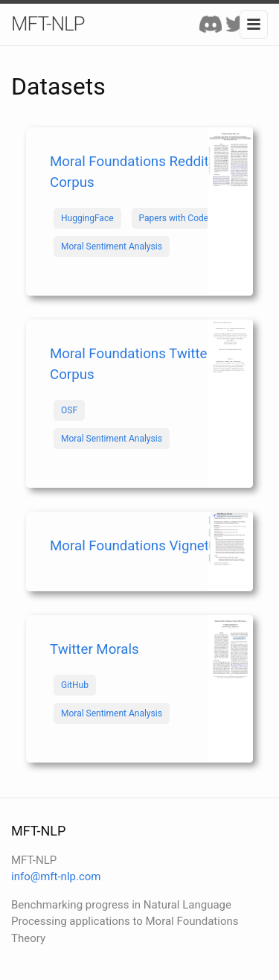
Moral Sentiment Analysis (112, 246)
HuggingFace (87, 218)
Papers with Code (174, 218)
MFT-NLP (48, 24)
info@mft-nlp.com (56, 876)
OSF (69, 410)
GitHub (75, 685)
